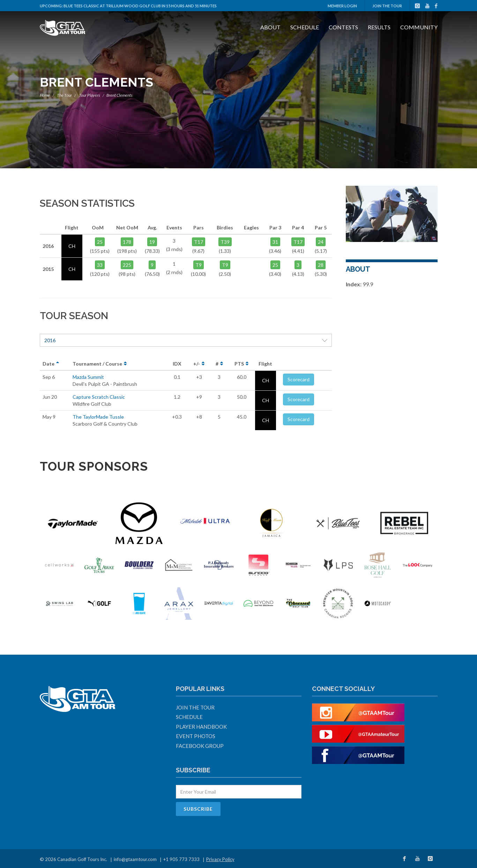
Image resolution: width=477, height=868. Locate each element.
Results (379, 27)
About (270, 27)
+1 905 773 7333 (181, 859)
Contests (343, 27)
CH (266, 380)
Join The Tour (387, 6)
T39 (225, 242)
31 (275, 242)
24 (321, 242)
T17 (199, 242)
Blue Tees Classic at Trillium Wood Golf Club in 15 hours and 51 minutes (140, 6)
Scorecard (299, 379)
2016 (186, 340)
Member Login (342, 6)
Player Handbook (201, 727)
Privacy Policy (220, 859)
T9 (199, 265)
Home (45, 95)
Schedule (305, 27)
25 (100, 242)
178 (127, 242)
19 (152, 242)
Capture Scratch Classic (99, 397)
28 (321, 265)
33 (100, 265)
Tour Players (90, 95)
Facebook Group (200, 746)
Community (419, 27)
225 (127, 265)
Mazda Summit (88, 377)
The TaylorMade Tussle (98, 417)
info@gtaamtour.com (135, 859)
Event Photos (196, 736)
